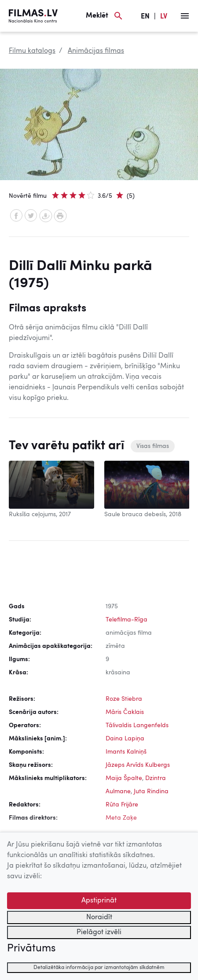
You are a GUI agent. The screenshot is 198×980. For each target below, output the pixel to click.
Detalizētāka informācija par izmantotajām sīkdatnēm (99, 968)
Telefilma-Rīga (126, 620)
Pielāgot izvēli (99, 932)
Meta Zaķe (121, 818)
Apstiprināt (99, 901)
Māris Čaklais (125, 712)
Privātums (31, 949)
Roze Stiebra (124, 699)
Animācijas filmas (96, 51)
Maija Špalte (124, 778)
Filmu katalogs (32, 51)
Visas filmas (153, 446)
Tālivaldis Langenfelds (137, 725)
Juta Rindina (151, 791)
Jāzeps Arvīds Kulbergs (138, 765)
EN (145, 17)
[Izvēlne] (185, 16)
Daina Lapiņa (125, 739)
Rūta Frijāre (122, 805)
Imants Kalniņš (126, 752)
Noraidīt (99, 917)
